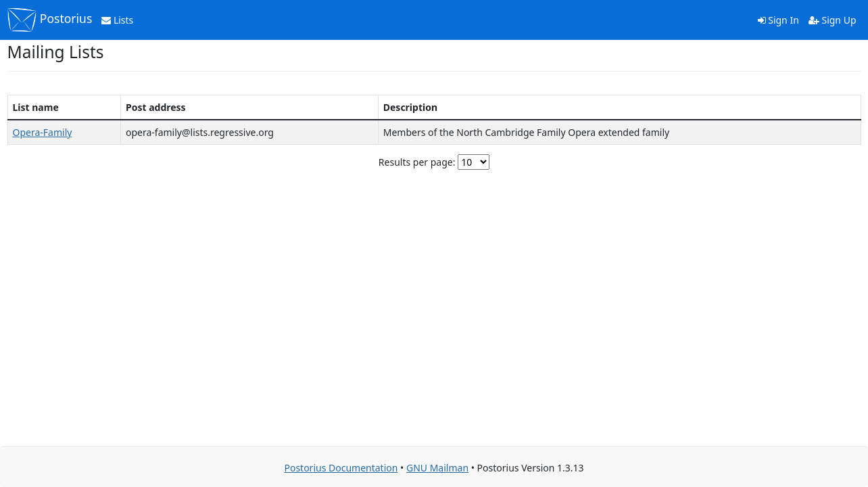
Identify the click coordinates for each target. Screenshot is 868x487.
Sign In (778, 20)
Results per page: (417, 162)
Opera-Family (43, 132)
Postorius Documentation (341, 468)
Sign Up (833, 20)
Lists (117, 20)
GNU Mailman (437, 468)
